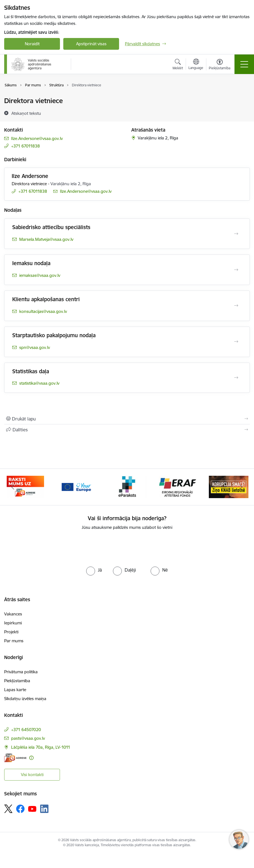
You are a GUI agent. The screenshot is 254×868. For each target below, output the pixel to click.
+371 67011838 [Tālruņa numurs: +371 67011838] (26, 146)
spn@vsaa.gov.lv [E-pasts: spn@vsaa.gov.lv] (35, 347)
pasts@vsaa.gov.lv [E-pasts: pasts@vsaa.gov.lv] (28, 738)
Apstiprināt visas (91, 44)
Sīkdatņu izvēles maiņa (25, 699)
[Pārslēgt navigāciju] (244, 64)
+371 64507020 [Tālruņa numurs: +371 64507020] (26, 730)
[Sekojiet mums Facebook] (20, 809)
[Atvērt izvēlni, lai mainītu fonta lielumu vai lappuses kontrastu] (220, 65)
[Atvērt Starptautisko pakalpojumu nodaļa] (236, 342)
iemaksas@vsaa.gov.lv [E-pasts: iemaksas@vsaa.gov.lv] (40, 275)
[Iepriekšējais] (13, 487)
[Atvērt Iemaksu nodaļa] (236, 270)
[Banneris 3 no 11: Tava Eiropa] (76, 487)
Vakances (13, 614)
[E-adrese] (15, 758)
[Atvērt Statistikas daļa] (236, 378)
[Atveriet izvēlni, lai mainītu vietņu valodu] (196, 65)
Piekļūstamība (17, 681)
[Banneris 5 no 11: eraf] (178, 487)
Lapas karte (15, 690)
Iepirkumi (13, 623)
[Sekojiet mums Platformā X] (8, 809)
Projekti (11, 632)
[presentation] (127, 547)
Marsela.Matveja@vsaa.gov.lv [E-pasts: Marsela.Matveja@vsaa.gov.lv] (46, 239)
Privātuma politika (21, 672)
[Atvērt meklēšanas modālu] (178, 65)
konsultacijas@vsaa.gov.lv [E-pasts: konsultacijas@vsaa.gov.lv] (43, 311)
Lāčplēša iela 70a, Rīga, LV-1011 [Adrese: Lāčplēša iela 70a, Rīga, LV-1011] (41, 747)
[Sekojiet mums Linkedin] (44, 809)
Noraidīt (32, 44)
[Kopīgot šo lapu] (127, 430)
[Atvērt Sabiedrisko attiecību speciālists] (236, 234)
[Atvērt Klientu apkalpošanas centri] (236, 306)
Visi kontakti (32, 775)
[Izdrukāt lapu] (127, 419)
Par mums (14, 641)
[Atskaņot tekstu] (26, 113)
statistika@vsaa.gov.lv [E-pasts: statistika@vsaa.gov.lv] (39, 383)
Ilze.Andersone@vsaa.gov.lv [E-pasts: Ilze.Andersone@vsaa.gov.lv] (37, 138)
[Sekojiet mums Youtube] (32, 808)
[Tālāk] (241, 487)
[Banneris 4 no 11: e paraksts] (127, 487)
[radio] (94, 570)
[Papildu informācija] (31, 758)
